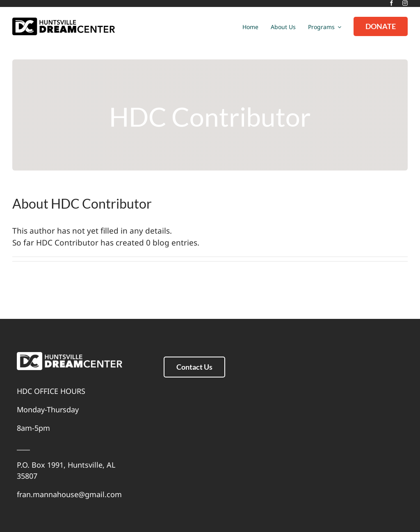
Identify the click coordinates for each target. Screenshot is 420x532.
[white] (70, 356)
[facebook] (391, 3)
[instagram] (405, 3)
